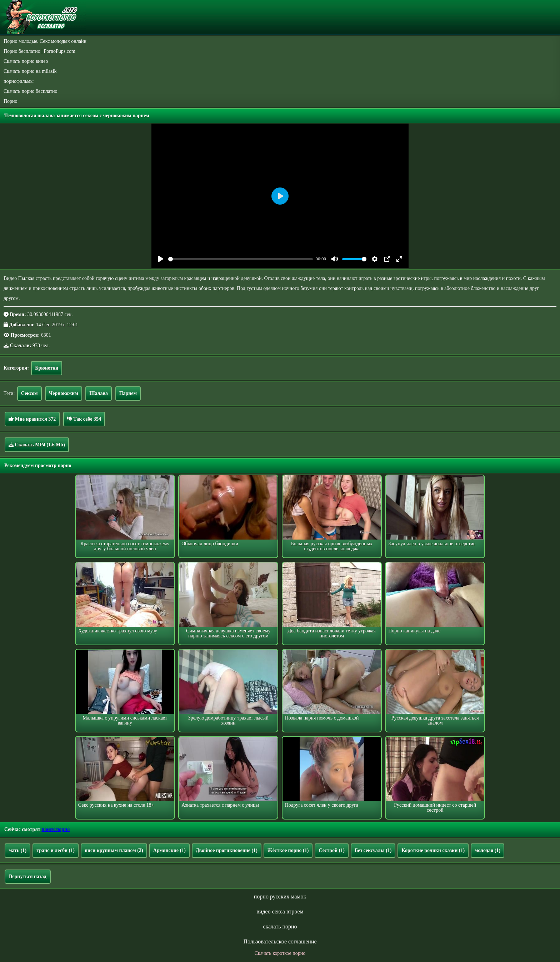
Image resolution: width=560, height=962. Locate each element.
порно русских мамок (280, 896)
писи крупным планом (114, 850)
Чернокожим (64, 393)
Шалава (99, 393)
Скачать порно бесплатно (31, 91)
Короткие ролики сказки (433, 850)
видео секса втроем (280, 911)
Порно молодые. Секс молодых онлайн (45, 41)
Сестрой (332, 850)
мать (17, 850)
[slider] (241, 259)
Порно (11, 101)
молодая (487, 850)
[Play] (161, 259)
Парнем (128, 393)
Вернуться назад (28, 876)
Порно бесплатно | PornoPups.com (39, 51)
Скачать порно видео (26, 61)
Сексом (29, 393)
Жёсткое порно (288, 850)
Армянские (169, 850)
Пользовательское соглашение (280, 941)
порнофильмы (19, 81)
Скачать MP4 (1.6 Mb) (37, 445)
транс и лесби (56, 850)
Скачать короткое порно (280, 953)
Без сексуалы (373, 850)
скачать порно (280, 926)
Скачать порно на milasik (30, 71)
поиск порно (56, 829)
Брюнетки (47, 368)
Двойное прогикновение (227, 850)
